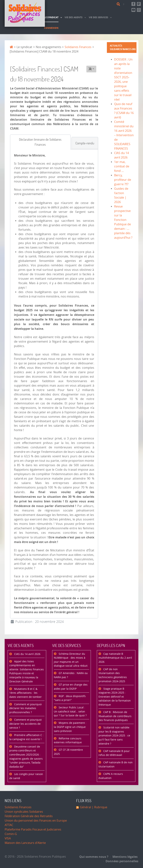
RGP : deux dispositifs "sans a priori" (70, 698)
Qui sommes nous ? (94, 857)
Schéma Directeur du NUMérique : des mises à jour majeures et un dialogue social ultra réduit (71, 660)
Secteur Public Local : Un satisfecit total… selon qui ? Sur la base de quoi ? (70, 712)
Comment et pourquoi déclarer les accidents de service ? (26, 724)
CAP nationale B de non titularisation (116, 765)
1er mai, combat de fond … (122, 166)
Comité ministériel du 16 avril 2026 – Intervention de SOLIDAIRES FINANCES (124, 135)
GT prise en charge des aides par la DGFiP (71, 687)
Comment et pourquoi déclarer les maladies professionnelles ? (26, 708)
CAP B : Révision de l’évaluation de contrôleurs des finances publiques (115, 716)
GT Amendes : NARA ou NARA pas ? (71, 675)
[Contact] (124, 4)
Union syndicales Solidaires (24, 812)
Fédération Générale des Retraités (29, 816)
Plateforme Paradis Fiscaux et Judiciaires (33, 829)
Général (85, 807)
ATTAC (9, 825)
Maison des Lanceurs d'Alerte (25, 843)
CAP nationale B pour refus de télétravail (114, 753)
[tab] (40, 142)
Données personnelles (121, 861)
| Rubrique (99, 807)
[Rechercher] (119, 4)
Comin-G (11, 834)
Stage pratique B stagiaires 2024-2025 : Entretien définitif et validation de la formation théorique (115, 697)
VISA (8, 838)
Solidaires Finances (18, 807)
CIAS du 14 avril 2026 (27, 654)
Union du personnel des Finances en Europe (36, 821)
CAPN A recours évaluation (111, 776)
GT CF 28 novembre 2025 (68, 752)
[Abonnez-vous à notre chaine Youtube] (133, 10)
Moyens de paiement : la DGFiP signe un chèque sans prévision (70, 727)
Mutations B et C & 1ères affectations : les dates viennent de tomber (26, 693)
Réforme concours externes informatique (68, 741)
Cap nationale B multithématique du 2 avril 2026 (115, 658)
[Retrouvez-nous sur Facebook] (133, 4)
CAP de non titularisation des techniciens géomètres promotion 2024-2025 (113, 675)
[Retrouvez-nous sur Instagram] (139, 10)
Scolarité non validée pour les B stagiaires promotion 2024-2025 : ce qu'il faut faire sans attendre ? (114, 736)
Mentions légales (124, 857)
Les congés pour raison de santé (26, 776)
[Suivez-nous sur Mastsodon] (139, 4)
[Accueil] (25, 13)
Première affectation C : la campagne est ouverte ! (26, 737)
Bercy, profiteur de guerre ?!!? (123, 180)
